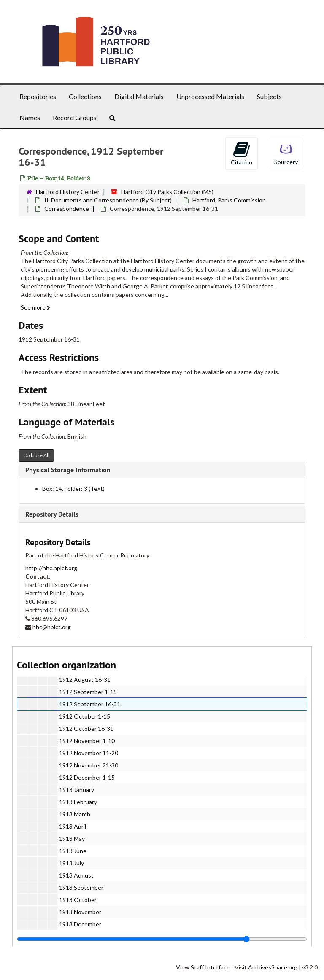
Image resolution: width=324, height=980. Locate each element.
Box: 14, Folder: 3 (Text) (73, 489)
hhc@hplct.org (52, 627)
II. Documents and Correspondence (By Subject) (108, 200)
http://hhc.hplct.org (51, 568)
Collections (85, 96)
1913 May (72, 839)
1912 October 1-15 (85, 716)
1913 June (73, 851)
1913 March (75, 814)
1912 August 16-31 (85, 680)
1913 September (81, 887)
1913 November (80, 912)
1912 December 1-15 (87, 777)
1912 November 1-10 (87, 741)
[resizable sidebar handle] (162, 939)
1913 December (80, 924)
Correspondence (67, 209)
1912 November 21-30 (89, 765)
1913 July (72, 863)
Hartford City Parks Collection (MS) (167, 192)
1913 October (78, 900)
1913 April (73, 826)
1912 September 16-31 (90, 704)
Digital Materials (139, 96)
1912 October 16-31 (86, 728)
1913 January (77, 790)
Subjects (269, 96)
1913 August (76, 875)
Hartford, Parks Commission (229, 200)
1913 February (78, 802)
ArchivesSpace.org (273, 967)
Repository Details (52, 514)
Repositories (38, 96)
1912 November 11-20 (89, 753)
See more (35, 307)
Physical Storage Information (68, 470)
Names (30, 117)
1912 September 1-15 (88, 692)
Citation (242, 153)
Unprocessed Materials (210, 96)
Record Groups (75, 117)
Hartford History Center (68, 192)
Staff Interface (210, 967)
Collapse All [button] (36, 455)
